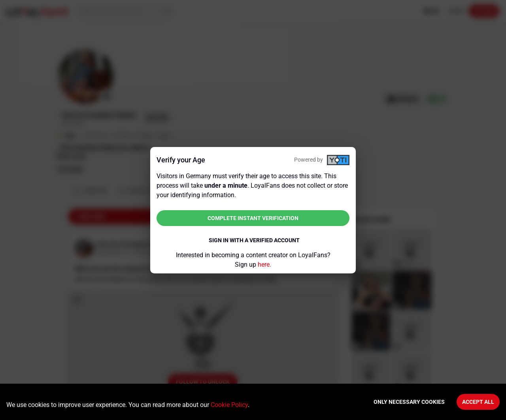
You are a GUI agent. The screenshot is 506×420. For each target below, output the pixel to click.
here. (264, 265)
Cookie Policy (229, 405)
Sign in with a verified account (254, 240)
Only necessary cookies (409, 402)
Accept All (478, 402)
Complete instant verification (253, 218)
